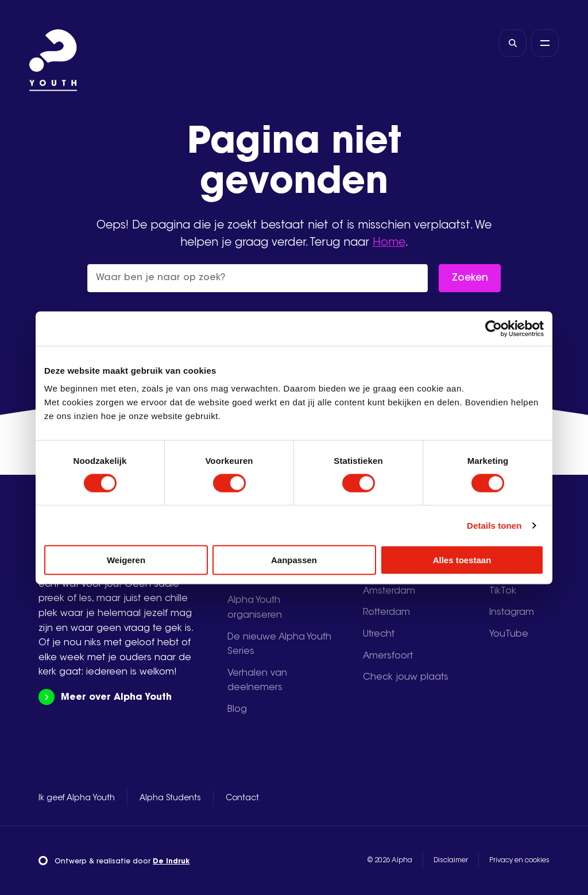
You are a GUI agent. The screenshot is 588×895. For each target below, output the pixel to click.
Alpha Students (170, 799)
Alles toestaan (462, 560)
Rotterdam (386, 613)
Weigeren (126, 560)
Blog (237, 710)
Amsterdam (389, 591)
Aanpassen (294, 560)
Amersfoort (388, 656)
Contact (242, 799)
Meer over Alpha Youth (105, 697)
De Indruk (171, 862)
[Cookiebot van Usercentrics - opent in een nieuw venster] (494, 328)
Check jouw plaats (406, 677)
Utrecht (379, 634)
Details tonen (494, 525)
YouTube (509, 634)
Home (389, 243)
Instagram (512, 613)
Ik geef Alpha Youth (77, 799)
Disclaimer (451, 861)
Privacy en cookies (519, 861)
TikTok (503, 591)
